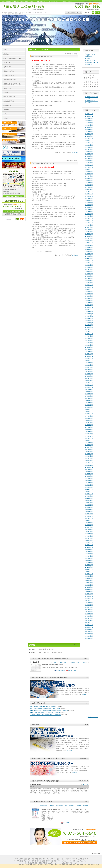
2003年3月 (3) (89, 536)
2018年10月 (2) (89, 143)
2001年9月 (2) (89, 576)
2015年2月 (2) (89, 238)
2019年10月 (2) (89, 116)
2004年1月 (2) (89, 514)
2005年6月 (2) (89, 476)
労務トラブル (56, 861)
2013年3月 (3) (89, 278)
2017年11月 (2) (89, 167)
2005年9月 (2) (89, 469)
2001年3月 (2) (89, 589)
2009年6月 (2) (89, 369)
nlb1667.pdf (65, 823)
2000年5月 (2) (89, 612)
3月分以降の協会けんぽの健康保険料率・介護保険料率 (45, 715)
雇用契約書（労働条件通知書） (41, 861)
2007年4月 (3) (89, 427)
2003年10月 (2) (89, 521)
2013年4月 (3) (89, 276)
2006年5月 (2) (89, 452)
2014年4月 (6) (89, 256)
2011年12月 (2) (89, 307)
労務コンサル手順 (72, 859)
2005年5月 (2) (89, 478)
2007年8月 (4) (89, 418)
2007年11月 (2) (89, 412)
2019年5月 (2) (89, 127)
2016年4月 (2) (89, 209)
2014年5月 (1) (89, 254)
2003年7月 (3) (89, 527)
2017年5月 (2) (89, 181)
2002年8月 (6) (89, 552)
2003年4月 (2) (89, 534)
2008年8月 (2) (89, 392)
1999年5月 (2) (89, 638)
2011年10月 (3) (89, 309)
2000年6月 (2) (89, 609)
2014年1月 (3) (89, 258)
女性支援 (64, 863)
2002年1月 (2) (89, 567)
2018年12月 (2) (89, 138)
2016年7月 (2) (89, 203)
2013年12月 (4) (89, 260)
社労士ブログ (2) (90, 60)
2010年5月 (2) (89, 345)
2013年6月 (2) (89, 272)
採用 (55, 662)
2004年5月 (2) (89, 505)
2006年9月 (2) (89, 443)
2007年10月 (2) (89, 414)
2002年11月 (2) (89, 545)
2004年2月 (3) (89, 512)
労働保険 (79, 806)
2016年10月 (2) (89, 196)
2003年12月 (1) (89, 516)
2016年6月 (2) (89, 205)
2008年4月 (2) (89, 401)
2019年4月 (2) (89, 129)
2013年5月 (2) (89, 274)
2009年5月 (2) (89, 372)
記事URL (75, 152)
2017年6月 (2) (89, 178)
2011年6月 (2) (89, 316)
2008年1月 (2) (89, 407)
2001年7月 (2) (89, 580)
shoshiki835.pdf (71, 670)
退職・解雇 (63, 662)
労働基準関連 (43, 806)
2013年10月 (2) (89, 263)
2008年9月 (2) (89, 389)
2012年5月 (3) (89, 298)
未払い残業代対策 (32, 863)
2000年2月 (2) (89, 618)
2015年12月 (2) (89, 218)
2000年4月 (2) (89, 614)
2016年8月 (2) (89, 201)
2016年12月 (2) (89, 192)
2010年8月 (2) (89, 338)
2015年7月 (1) (89, 227)
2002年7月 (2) (89, 554)
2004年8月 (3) (89, 498)
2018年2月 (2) (89, 160)
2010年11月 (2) (89, 332)
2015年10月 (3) (89, 223)
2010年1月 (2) (89, 354)
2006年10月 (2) (89, 441)
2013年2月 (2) (89, 280)
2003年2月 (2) (89, 538)
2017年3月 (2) (89, 185)
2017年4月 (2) (89, 183)
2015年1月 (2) (89, 241)
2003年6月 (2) (89, 529)
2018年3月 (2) (89, 158)
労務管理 (51, 806)
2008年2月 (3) (89, 405)
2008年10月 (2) (89, 387)
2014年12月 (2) (89, 243)
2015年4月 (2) (89, 234)
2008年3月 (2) (89, 403)
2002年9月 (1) (89, 549)
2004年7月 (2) (89, 500)
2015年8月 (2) (89, 225)
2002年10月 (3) (89, 547)
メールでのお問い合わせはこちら (14, 211)
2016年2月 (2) (89, 214)
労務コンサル (61, 859)
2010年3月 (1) (89, 349)
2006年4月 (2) (89, 454)
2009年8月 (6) (89, 365)
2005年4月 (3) (89, 480)
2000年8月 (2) (89, 605)
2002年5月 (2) (89, 558)
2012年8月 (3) (89, 294)
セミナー (57, 863)
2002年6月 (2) (89, 556)
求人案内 (51, 863)
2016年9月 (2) (89, 198)
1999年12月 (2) (89, 623)
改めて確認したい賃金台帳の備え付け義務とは (43, 707)
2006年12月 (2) (89, 436)
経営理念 (22, 859)
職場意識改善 (43, 649)
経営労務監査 (43, 863)
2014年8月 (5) (89, 249)
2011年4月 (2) (89, 321)
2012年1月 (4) (89, 305)
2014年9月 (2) (89, 247)
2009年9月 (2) (89, 363)
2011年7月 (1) (89, 314)
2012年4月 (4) (89, 301)
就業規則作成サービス (24, 861)
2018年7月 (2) (89, 149)
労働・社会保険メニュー (80, 861)
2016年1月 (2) (89, 216)
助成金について (67, 861)
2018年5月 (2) (89, 154)
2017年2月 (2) (89, 187)
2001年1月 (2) (89, 594)
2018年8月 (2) (89, 147)
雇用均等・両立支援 (62, 806)
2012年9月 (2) (89, 292)
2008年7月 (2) (89, 394)
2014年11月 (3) (89, 245)
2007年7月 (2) (89, 421)
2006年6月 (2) (89, 449)
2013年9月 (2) (89, 265)
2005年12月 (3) (89, 463)
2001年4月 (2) (89, 587)
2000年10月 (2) (89, 600)
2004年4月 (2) (89, 507)
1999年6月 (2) (89, 636)
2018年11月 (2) (89, 140)
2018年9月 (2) (89, 145)
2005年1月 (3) (89, 487)
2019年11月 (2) (89, 114)
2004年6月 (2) (89, 503)
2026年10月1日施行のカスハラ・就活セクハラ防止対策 (46, 713)
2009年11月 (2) (89, 358)
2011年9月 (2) (89, 312)
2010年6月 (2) (89, 343)
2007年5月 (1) (89, 425)
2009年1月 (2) (89, 380)
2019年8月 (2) (89, 121)
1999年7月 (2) (89, 634)
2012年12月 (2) (89, 285)
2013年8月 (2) (89, 267)
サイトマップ (72, 863)
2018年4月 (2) (89, 156)
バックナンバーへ (93, 717)
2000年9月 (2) (89, 603)
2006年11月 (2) (89, 438)
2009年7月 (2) (89, 367)
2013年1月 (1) (89, 283)
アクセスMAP (51, 859)
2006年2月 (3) (89, 458)
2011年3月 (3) (89, 323)
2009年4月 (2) (89, 374)
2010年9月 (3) (89, 336)
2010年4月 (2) (89, 347)
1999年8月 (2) (89, 632)
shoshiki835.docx (60, 670)
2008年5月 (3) (89, 398)
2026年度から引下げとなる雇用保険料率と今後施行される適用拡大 (49, 711)
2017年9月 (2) (89, 172)
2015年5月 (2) (89, 232)
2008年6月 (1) (89, 396)
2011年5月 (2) (89, 318)
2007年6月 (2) (89, 423)
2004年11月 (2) (89, 492)
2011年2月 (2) (89, 325)
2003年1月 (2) (89, 541)
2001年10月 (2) (89, 574)
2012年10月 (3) (89, 289)
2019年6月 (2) (89, 125)
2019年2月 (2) (89, 134)
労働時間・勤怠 (75, 662)
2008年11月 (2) (89, 385)
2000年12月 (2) (89, 596)
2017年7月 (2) (89, 176)
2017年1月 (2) (89, 189)
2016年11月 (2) (89, 194)
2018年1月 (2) (89, 163)
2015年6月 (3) (89, 229)
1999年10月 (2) (89, 627)
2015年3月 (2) (89, 236)
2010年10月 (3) (89, 334)
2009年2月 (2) (89, 378)
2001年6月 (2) (89, 583)
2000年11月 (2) (89, 598)
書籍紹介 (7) (89, 58)
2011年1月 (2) (89, 327)
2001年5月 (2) (89, 585)
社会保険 (86, 806)
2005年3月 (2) (89, 483)
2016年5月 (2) (89, 207)
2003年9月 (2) (89, 523)
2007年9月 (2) (89, 416)
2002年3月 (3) (89, 563)
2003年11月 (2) (89, 518)
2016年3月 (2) (89, 212)
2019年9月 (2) (89, 118)
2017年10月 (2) (89, 169)
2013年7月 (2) (89, 269)
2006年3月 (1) (89, 456)
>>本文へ (85, 695)
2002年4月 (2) (89, 561)
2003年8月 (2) (89, 525)
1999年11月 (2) (89, 625)
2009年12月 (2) (89, 356)
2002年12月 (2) (89, 543)
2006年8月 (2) (89, 445)
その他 (85, 662)
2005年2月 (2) (89, 485)
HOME (16, 859)
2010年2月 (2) (89, 352)
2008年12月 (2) (89, 383)
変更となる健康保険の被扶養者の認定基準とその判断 (45, 709)
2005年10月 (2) (89, 467)
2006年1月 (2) (89, 460)
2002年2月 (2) (89, 565)
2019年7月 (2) (89, 123)
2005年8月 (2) (89, 472)
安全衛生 (72, 806)
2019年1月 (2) (89, 136)
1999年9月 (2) (89, 629)
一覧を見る (76, 645)
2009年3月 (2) (89, 376)
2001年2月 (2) (89, 592)
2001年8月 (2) (89, 578)
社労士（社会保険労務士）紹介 (36, 859)
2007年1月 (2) (89, 434)
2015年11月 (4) (89, 221)
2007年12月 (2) (89, 409)
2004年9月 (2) (89, 496)
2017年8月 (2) (89, 174)
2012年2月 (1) (89, 303)
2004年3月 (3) (89, 509)
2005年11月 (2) (89, 465)
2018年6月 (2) (89, 152)
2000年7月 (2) (89, 607)
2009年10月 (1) (89, 360)
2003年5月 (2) (89, 532)
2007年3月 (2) (89, 429)
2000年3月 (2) (89, 616)
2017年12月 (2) (89, 165)
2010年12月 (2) (89, 329)
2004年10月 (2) (89, 494)
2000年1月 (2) (89, 620)
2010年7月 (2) (89, 341)
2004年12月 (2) (89, 489)
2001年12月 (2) (89, 569)
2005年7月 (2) (89, 474)
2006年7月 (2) (89, 447)
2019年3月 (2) (89, 132)
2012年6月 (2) (89, 296)
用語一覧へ (86, 784)
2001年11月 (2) (89, 572)
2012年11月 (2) (89, 287)
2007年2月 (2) (89, 432)
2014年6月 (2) (89, 252)
